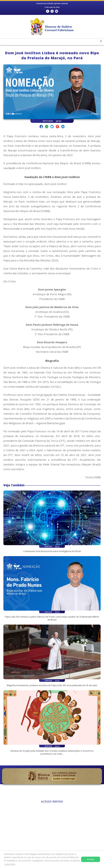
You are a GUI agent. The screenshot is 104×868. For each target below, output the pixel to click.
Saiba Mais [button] (10, 864)
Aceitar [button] (91, 859)
